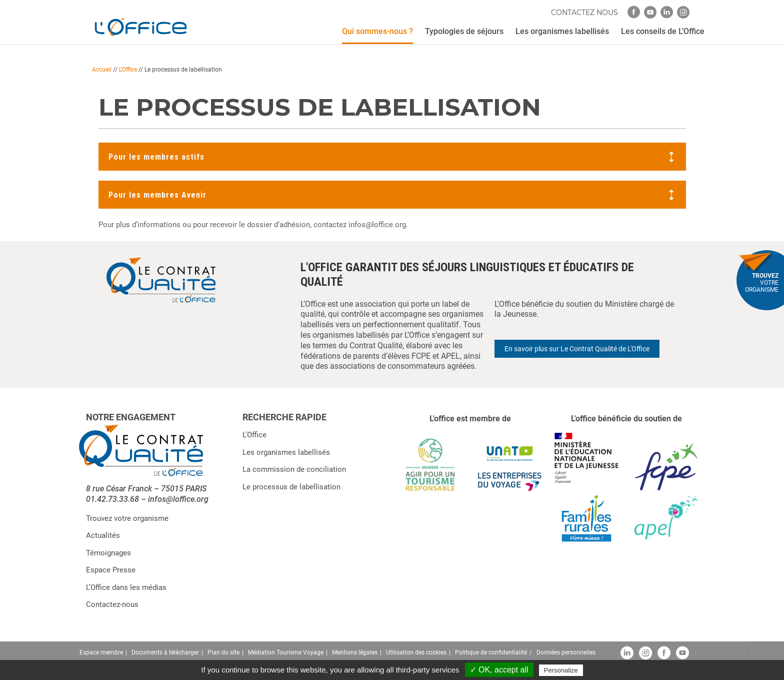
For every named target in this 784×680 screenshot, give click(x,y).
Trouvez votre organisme (127, 518)
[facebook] (634, 12)
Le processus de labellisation (291, 487)
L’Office (128, 70)
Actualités (103, 535)
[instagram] (683, 12)
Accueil (102, 70)
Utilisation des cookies (416, 652)
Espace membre (101, 652)
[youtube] (650, 12)
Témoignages (108, 553)
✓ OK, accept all (499, 670)
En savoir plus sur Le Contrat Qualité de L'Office (577, 349)
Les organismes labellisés (286, 452)
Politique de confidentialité (491, 652)
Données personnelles (566, 652)
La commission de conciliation (294, 469)
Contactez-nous (112, 604)
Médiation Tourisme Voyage (286, 652)
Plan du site (223, 652)
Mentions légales (355, 652)
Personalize (561, 670)
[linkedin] (667, 12)
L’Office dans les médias (126, 587)
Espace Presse (111, 570)
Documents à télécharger (165, 652)
